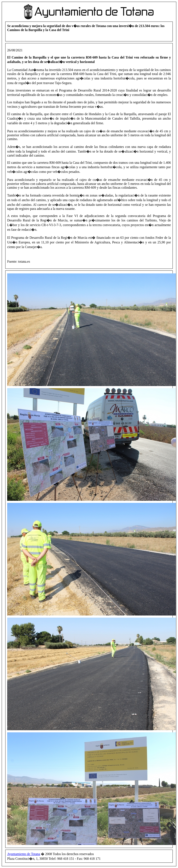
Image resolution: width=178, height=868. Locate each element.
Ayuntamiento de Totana (24, 854)
